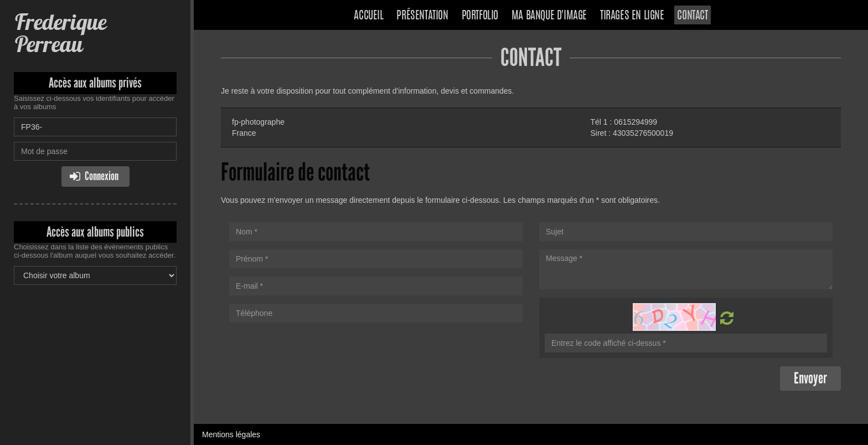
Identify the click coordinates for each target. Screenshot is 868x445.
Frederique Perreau (60, 33)
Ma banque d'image (549, 16)
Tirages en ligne (632, 16)
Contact (692, 16)
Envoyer (810, 378)
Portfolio (480, 16)
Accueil (368, 16)
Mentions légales (231, 434)
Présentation (422, 16)
